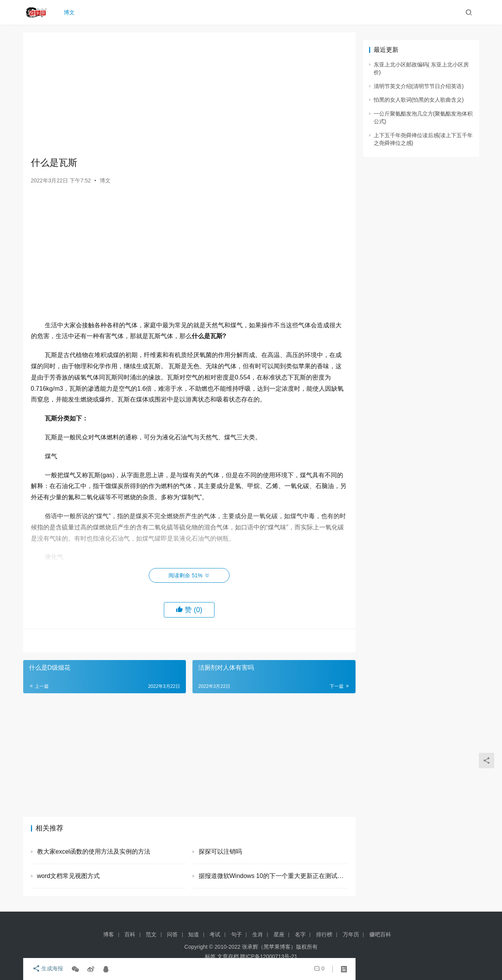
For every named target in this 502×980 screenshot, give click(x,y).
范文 (151, 934)
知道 (194, 934)
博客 (109, 934)
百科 (130, 934)
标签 (210, 956)
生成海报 (46, 969)
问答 (172, 934)
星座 (279, 934)
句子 (237, 934)
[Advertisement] (189, 94)
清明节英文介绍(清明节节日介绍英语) (419, 86)
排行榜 (324, 934)
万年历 (351, 934)
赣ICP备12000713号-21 (269, 956)
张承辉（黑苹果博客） (269, 947)
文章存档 (228, 956)
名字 (300, 934)
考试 (215, 934)
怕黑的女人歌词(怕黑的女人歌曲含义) (419, 100)
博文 (71, 12)
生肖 (258, 934)
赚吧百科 (380, 934)
